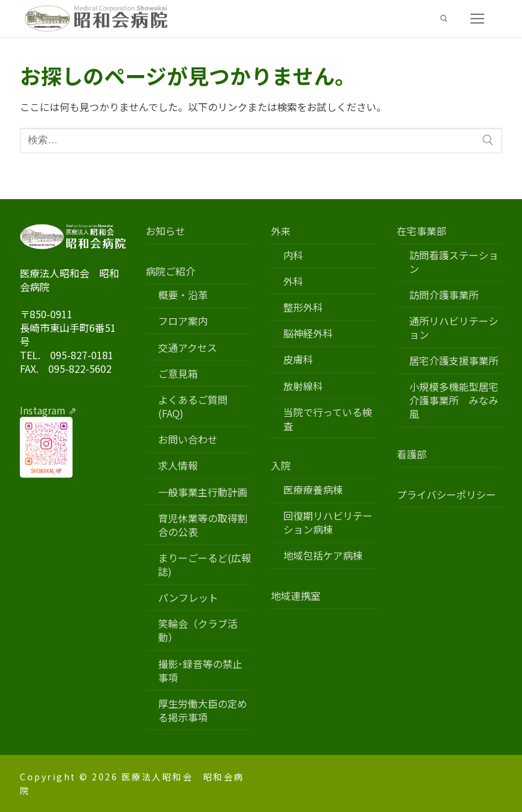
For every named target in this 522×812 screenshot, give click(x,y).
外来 (282, 231)
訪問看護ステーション (454, 262)
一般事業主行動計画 (203, 492)
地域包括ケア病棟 (323, 555)
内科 (293, 255)
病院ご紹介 (172, 271)
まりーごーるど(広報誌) (205, 565)
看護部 (412, 454)
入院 (282, 466)
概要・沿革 (183, 295)
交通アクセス (188, 348)
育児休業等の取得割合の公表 (203, 525)
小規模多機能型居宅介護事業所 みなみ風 (454, 400)
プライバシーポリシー (446, 495)
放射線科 (303, 386)
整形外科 (303, 307)
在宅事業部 (423, 231)
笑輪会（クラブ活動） (198, 631)
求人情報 (178, 466)
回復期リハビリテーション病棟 (328, 523)
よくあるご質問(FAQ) (193, 407)
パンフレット (188, 598)
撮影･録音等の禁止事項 (200, 671)
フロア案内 (183, 321)
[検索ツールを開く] (444, 19)
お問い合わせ (188, 439)
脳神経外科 (308, 333)
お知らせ (166, 231)
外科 (293, 281)
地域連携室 (296, 596)
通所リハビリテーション (454, 328)
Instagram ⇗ (48, 410)
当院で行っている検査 (328, 419)
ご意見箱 (178, 374)
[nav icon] (477, 19)
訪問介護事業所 (444, 295)
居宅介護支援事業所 (454, 361)
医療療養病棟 (313, 490)
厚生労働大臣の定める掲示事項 (203, 711)
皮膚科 (298, 359)
